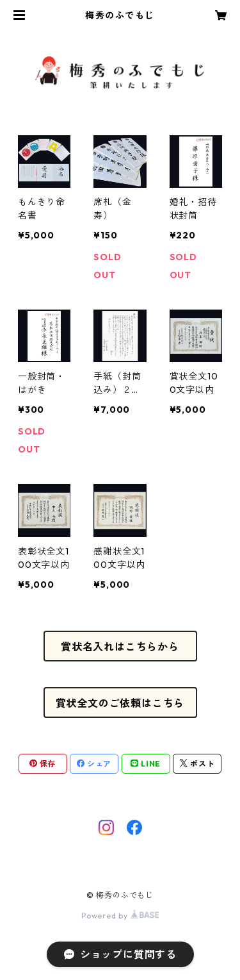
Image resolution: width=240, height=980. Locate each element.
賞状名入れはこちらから (120, 647)
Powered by (120, 916)
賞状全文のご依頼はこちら (120, 703)
